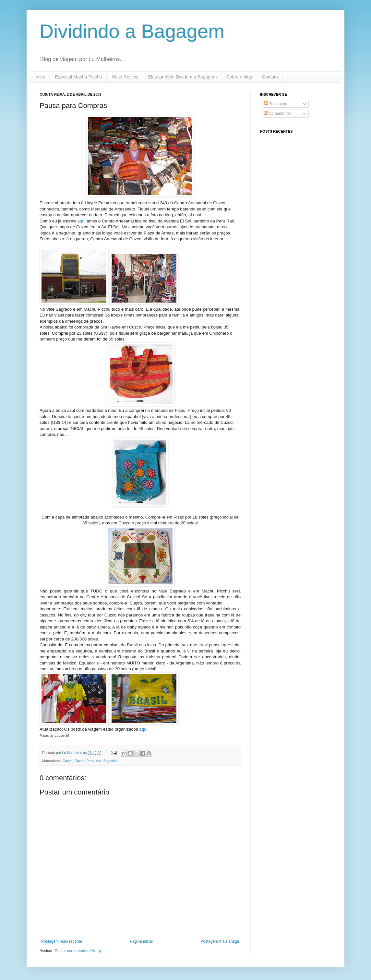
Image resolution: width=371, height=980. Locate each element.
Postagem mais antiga (220, 941)
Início (40, 77)
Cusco (68, 761)
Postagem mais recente (62, 941)
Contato (270, 77)
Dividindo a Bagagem (132, 31)
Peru (90, 761)
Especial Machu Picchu (78, 77)
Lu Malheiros (72, 753)
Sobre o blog (239, 77)
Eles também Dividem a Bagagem (183, 77)
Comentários (277, 114)
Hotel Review (125, 77)
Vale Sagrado (106, 761)
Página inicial (141, 941)
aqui (82, 221)
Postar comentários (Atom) (78, 951)
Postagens (275, 104)
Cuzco (80, 761)
